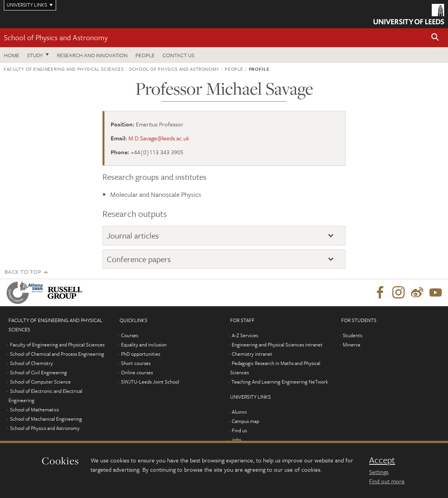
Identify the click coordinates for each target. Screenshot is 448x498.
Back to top (23, 272)
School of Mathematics (34, 409)
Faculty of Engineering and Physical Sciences (64, 69)
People (145, 55)
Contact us (178, 55)
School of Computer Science (40, 382)
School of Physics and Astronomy (56, 37)
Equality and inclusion (144, 345)
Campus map (245, 421)
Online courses (137, 372)
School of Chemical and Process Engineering (57, 354)
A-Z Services (245, 335)
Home (12, 55)
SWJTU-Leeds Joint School (150, 382)
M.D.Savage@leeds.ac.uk (159, 138)
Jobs (236, 440)
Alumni (239, 412)
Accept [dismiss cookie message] (382, 460)
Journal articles (133, 235)
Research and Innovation (92, 55)
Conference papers (139, 259)
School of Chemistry (32, 363)
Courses (130, 335)
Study (35, 55)
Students (352, 335)
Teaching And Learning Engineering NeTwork (280, 382)
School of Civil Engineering (38, 372)
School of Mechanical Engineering (46, 419)
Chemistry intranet (252, 354)
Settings (379, 472)
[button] (435, 38)
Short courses (136, 363)
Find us (239, 430)
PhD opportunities (141, 354)
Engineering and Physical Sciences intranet (277, 345)
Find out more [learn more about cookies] (387, 481)
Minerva (351, 345)
